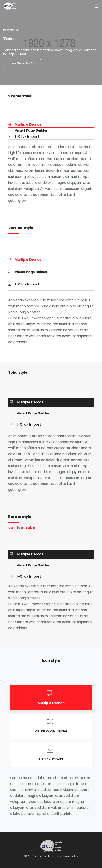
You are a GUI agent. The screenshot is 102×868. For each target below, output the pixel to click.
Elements (23, 63)
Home (10, 63)
